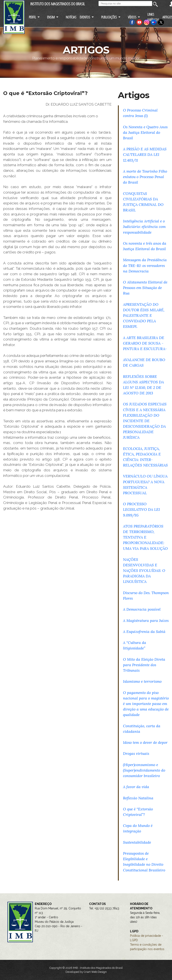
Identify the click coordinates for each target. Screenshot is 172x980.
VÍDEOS (132, 17)
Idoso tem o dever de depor (145, 742)
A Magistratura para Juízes (146, 621)
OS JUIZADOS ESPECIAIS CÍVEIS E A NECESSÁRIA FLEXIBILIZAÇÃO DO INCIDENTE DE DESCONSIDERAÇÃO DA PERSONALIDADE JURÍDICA (145, 421)
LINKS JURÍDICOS (153, 17)
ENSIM (51, 17)
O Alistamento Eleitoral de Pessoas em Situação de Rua (145, 288)
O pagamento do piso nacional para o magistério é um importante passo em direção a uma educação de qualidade (146, 704)
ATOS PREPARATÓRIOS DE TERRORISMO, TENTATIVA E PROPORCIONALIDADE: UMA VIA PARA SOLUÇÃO (145, 537)
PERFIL (32, 17)
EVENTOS (85, 17)
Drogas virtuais (136, 753)
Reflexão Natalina (138, 798)
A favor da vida (136, 787)
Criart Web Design (95, 972)
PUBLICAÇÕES (109, 17)
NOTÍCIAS (71, 17)
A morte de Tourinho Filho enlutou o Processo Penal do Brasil (145, 177)
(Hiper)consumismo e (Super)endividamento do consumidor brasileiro (144, 770)
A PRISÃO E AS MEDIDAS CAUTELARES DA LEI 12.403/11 (145, 154)
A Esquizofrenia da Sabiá (144, 632)
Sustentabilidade (137, 842)
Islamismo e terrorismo (142, 681)
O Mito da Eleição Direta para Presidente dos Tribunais (144, 665)
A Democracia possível (142, 609)
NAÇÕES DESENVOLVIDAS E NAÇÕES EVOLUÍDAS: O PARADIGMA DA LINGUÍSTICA (144, 571)
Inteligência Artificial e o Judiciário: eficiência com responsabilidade (144, 227)
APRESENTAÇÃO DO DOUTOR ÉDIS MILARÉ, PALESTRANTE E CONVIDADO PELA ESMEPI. (144, 315)
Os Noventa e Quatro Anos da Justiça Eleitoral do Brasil (145, 132)
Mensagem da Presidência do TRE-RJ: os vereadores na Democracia (145, 265)
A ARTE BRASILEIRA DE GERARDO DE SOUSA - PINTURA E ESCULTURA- (145, 343)
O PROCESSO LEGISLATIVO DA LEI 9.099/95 (141, 509)
